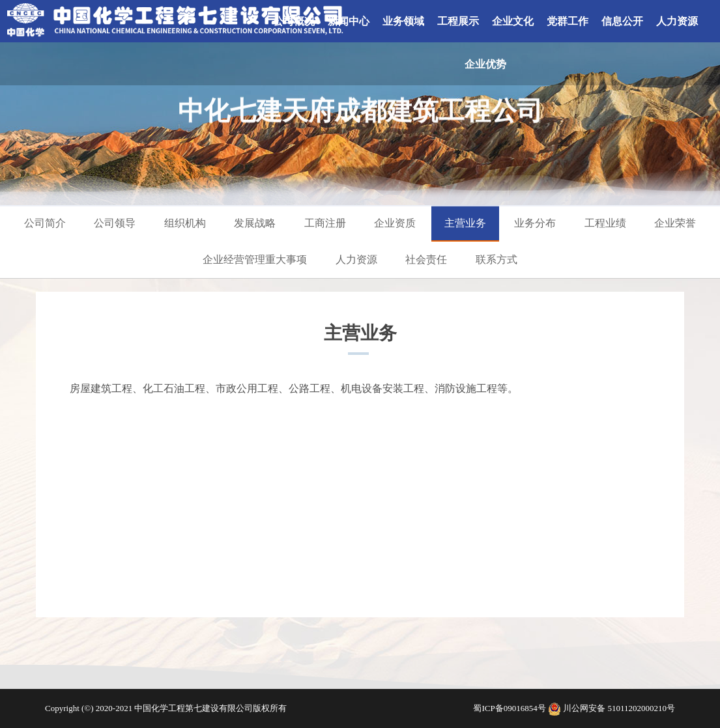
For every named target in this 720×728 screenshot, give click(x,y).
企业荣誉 (675, 223)
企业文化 (513, 21)
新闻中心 (349, 21)
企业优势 (485, 64)
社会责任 (426, 259)
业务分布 (535, 223)
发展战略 (255, 223)
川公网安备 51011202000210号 (619, 708)
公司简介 (45, 223)
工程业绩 (605, 223)
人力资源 (677, 21)
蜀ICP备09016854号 (510, 708)
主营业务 (465, 223)
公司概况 (294, 21)
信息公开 (622, 21)
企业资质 (395, 223)
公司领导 (115, 223)
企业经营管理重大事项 (255, 259)
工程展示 (458, 21)
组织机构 (185, 223)
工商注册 (325, 223)
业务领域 (403, 21)
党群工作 (568, 21)
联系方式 (497, 259)
